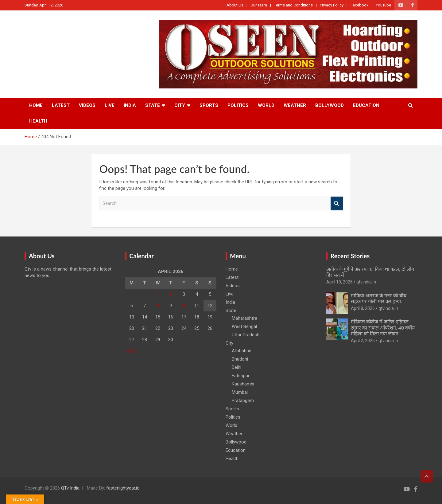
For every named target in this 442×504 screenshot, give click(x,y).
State (153, 105)
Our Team (259, 5)
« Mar (131, 351)
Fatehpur (241, 376)
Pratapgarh (243, 400)
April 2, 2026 (363, 341)
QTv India (70, 488)
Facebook (360, 5)
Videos (87, 105)
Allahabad (242, 351)
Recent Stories (350, 256)
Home (36, 105)
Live (110, 105)
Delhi (237, 367)
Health (38, 121)
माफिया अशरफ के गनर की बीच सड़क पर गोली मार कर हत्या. (379, 298)
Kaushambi (243, 384)
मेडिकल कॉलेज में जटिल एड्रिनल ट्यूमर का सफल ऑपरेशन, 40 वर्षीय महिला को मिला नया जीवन (383, 327)
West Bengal (244, 326)
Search (337, 203)
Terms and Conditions (293, 5)
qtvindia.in (366, 282)
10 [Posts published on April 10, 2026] (184, 306)
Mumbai (240, 392)
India (130, 105)
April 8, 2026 (363, 308)
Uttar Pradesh (246, 335)
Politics (238, 105)
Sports (209, 105)
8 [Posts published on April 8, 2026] (158, 306)
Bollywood (330, 105)
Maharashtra (244, 318)
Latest (61, 105)
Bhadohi (240, 359)
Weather (295, 105)
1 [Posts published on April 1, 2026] (158, 294)
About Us (235, 5)
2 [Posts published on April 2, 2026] (171, 294)
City (180, 105)
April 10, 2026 (339, 282)
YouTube (383, 5)
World (266, 105)
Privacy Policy (332, 5)
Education (366, 105)
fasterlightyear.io (123, 488)
